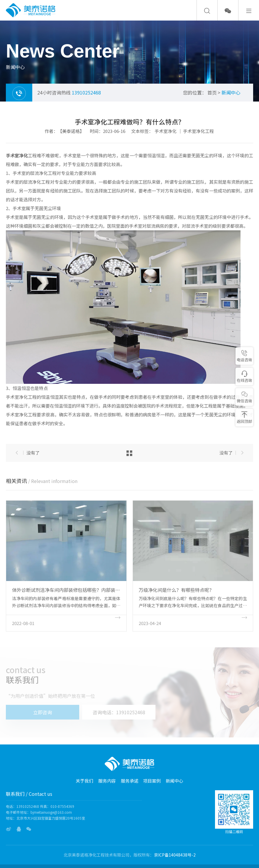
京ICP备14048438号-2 (175, 855)
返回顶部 (244, 418)
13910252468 (86, 92)
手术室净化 (166, 131)
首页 (212, 92)
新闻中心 (231, 92)
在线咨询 (244, 377)
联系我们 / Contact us (29, 794)
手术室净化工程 (198, 131)
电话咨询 (244, 356)
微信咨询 (244, 397)
